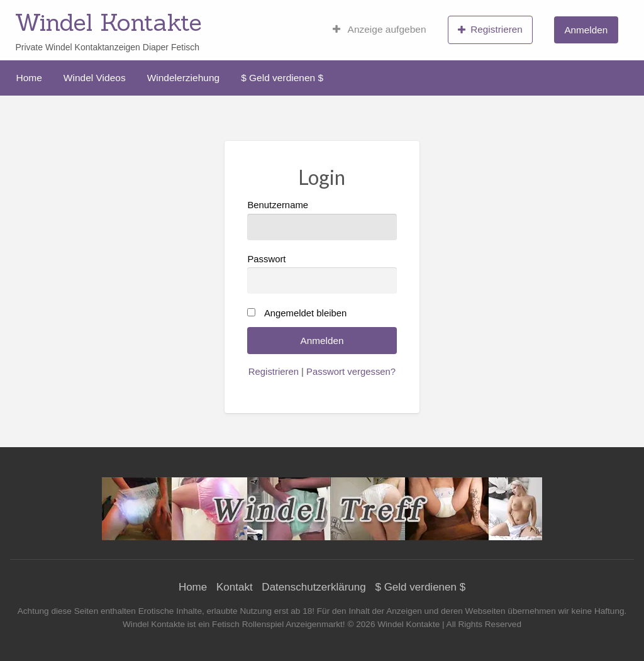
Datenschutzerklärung (314, 587)
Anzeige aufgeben (380, 30)
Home (29, 78)
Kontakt (235, 587)
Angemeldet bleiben (305, 313)
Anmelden (586, 30)
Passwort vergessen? (351, 372)
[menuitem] (380, 30)
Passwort (322, 274)
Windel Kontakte (108, 22)
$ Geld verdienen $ (282, 78)
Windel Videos (95, 78)
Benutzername (322, 220)
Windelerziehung (183, 78)
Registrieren (490, 30)
